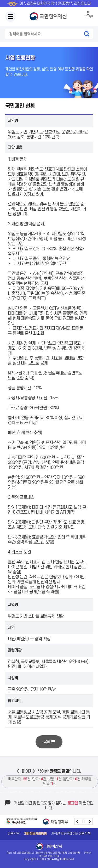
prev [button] (77, 822)
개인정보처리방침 (35, 834)
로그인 (88, 17)
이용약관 (13, 834)
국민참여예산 (49, 16)
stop (83, 822)
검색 (87, 34)
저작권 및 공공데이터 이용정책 (71, 834)
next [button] (90, 822)
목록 (49, 742)
